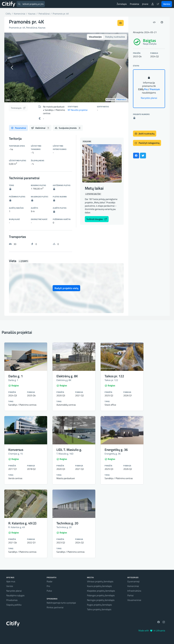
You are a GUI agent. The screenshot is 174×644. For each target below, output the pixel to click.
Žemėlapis (122, 4)
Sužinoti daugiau (97, 219)
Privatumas (12, 600)
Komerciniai (133, 586)
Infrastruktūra (134, 591)
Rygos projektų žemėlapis (99, 605)
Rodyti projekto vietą (66, 288)
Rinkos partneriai (55, 607)
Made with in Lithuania (152, 630)
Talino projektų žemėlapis (99, 609)
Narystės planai (149, 98)
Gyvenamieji (133, 581)
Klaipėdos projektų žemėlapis (101, 591)
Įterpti (23, 261)
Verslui (167, 4)
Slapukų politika (14, 605)
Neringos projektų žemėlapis (101, 600)
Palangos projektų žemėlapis (101, 595)
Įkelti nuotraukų (145, 134)
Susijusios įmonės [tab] (68, 128)
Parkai (130, 595)
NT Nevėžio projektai (78, 110)
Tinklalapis (18, 108)
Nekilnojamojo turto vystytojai (61, 603)
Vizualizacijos (95, 37)
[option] (66, 67)
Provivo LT (121, 100)
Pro (48, 586)
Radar (50, 581)
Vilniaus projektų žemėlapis (100, 581)
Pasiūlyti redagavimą (147, 143)
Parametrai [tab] (18, 128)
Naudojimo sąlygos (15, 595)
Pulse (49, 591)
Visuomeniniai (134, 600)
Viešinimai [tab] (40, 128)
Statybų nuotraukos (115, 37)
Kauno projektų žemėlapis (99, 586)
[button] (14, 67)
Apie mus (11, 581)
